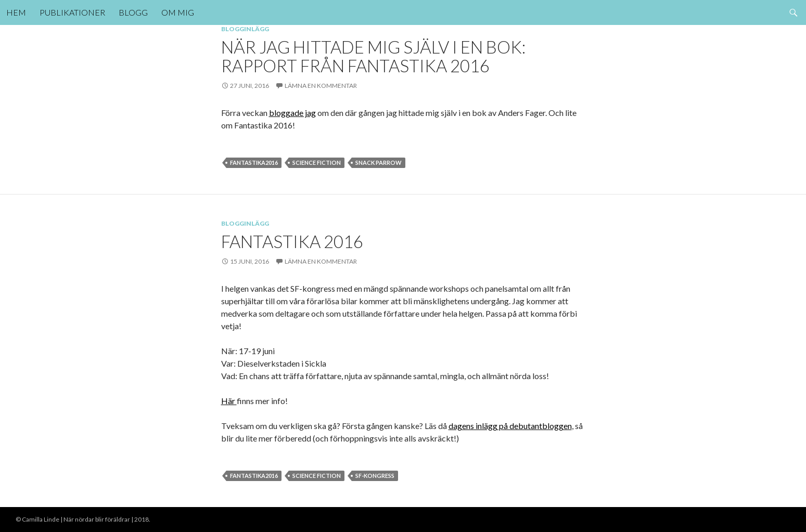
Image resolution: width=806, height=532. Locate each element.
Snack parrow (379, 163)
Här (229, 401)
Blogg (133, 12)
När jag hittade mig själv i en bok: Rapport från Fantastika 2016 (373, 56)
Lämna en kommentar (321, 86)
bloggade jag (292, 113)
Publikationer (72, 12)
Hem (16, 12)
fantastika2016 (254, 163)
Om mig (178, 12)
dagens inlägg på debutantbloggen (510, 426)
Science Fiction (317, 163)
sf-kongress (375, 476)
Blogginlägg (245, 29)
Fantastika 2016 (292, 241)
